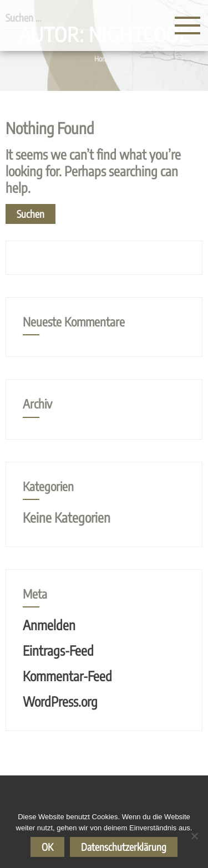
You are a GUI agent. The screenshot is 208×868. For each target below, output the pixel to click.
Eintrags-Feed (58, 650)
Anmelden (49, 625)
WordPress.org (60, 701)
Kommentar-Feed (67, 676)
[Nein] (194, 836)
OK (47, 847)
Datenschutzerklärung (124, 847)
